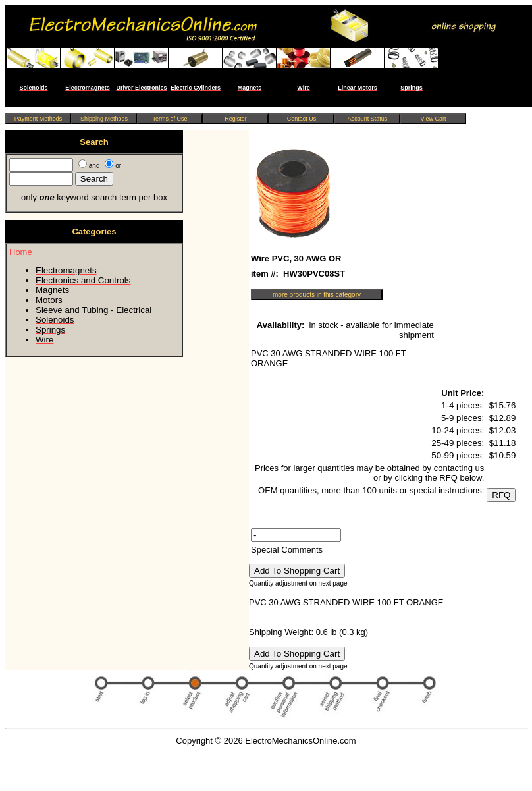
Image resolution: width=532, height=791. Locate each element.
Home (21, 252)
